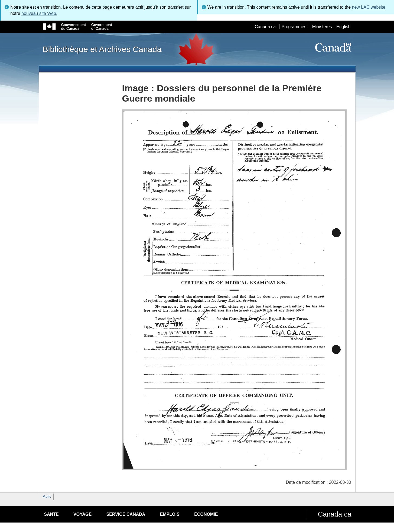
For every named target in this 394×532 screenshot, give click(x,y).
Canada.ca (265, 27)
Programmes (294, 27)
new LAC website (369, 7)
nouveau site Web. (39, 13)
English (343, 27)
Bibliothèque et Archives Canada (102, 49)
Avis (47, 497)
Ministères (322, 27)
